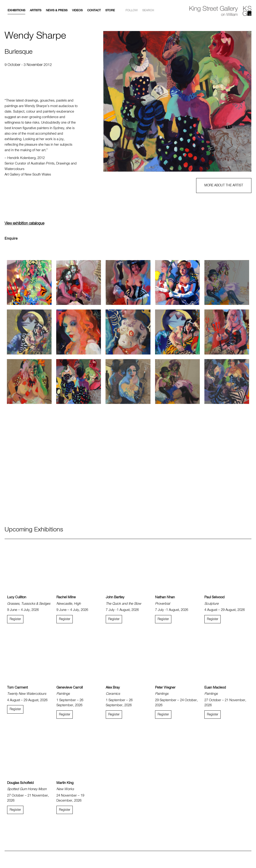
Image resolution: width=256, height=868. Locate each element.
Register (15, 619)
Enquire (11, 239)
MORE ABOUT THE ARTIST (224, 185)
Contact (94, 10)
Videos (77, 10)
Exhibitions (16, 10)
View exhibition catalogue (24, 224)
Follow (132, 10)
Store (110, 10)
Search (148, 10)
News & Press (57, 10)
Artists (36, 10)
